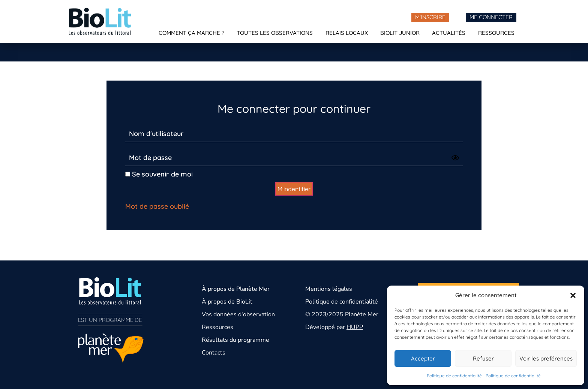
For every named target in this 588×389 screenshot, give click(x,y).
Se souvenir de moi (159, 174)
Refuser (483, 358)
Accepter (423, 358)
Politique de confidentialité (454, 376)
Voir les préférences (546, 358)
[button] (573, 295)
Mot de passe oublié (157, 206)
